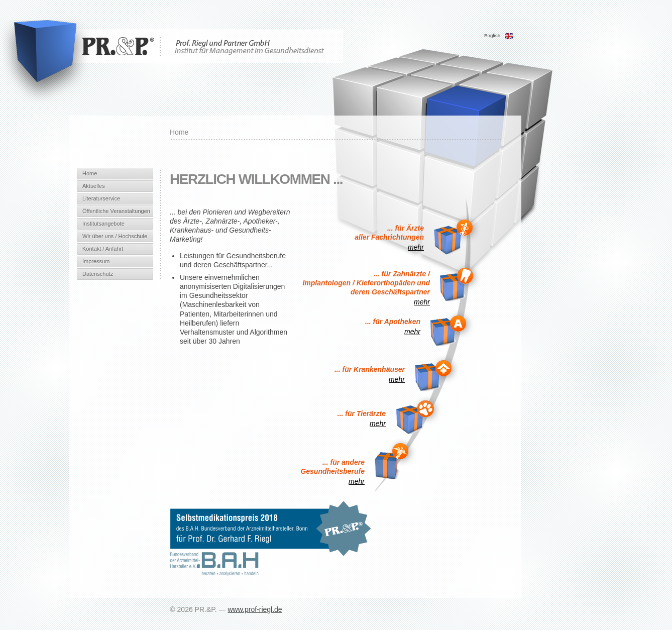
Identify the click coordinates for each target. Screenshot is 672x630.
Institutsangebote (103, 224)
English (499, 35)
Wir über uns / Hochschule (115, 236)
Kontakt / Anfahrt (103, 249)
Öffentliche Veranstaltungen (116, 211)
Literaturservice (101, 198)
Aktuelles (94, 186)
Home (90, 173)
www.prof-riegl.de (255, 609)
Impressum (96, 261)
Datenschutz (98, 274)
